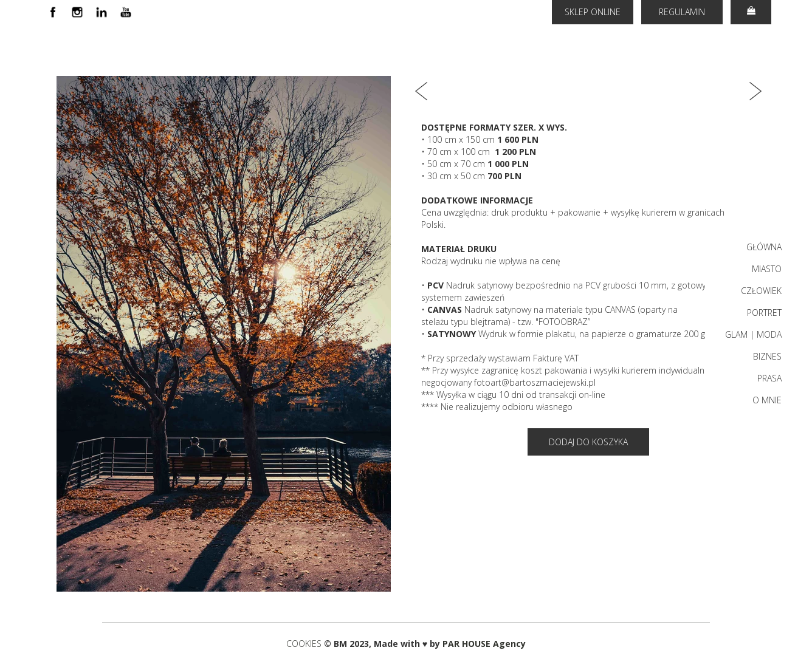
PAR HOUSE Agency (484, 644)
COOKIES (305, 644)
